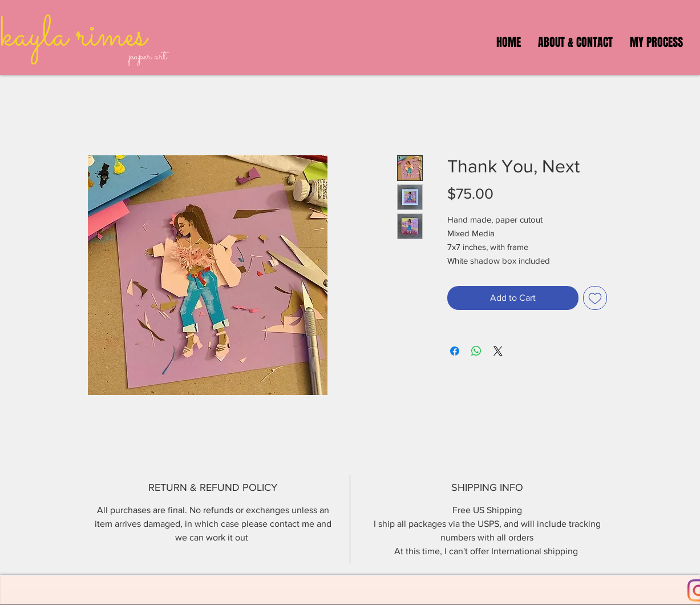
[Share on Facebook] (455, 351)
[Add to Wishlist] (595, 298)
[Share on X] (498, 351)
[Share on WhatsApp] (476, 351)
